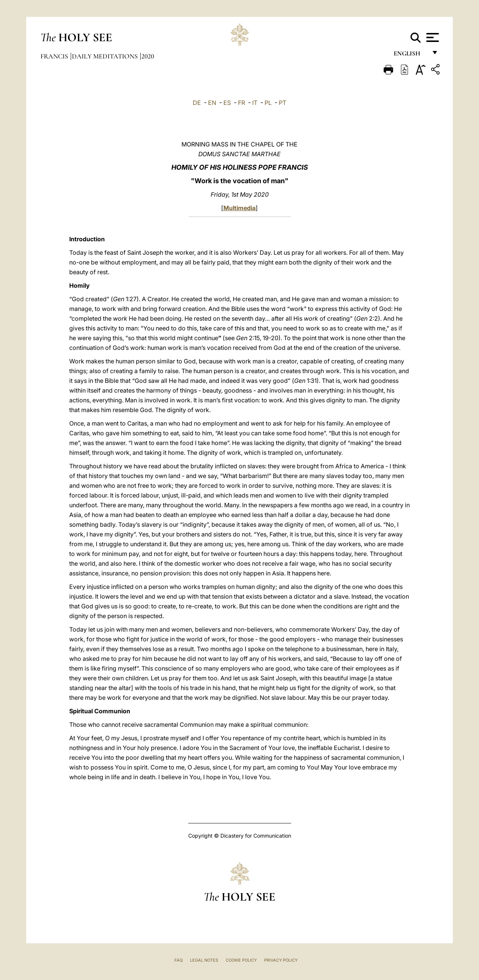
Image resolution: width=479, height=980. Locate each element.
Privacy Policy (281, 960)
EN (212, 103)
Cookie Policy (241, 960)
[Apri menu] (432, 37)
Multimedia (239, 208)
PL (268, 103)
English (410, 55)
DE (197, 103)
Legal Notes (204, 960)
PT (283, 103)
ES (227, 103)
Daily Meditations (106, 56)
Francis (55, 56)
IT (255, 103)
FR (242, 103)
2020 (148, 56)
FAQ (179, 960)
